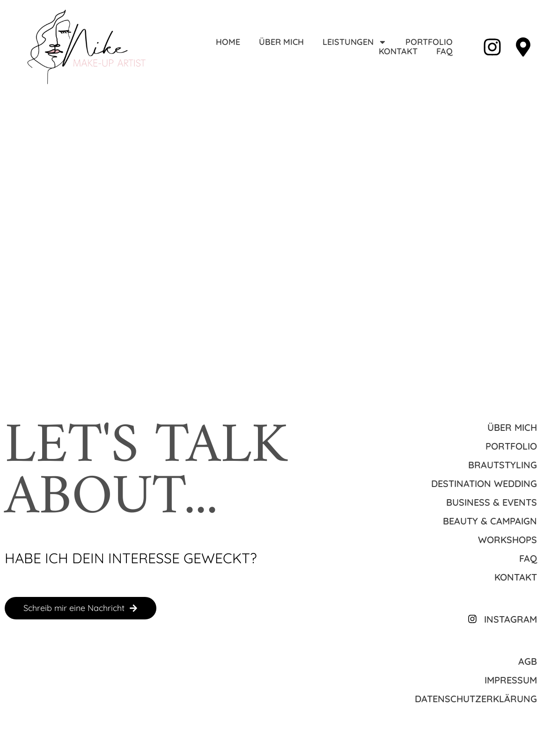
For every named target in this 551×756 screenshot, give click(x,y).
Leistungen (355, 42)
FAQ (444, 51)
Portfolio (429, 42)
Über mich (281, 42)
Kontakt (398, 51)
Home (228, 42)
